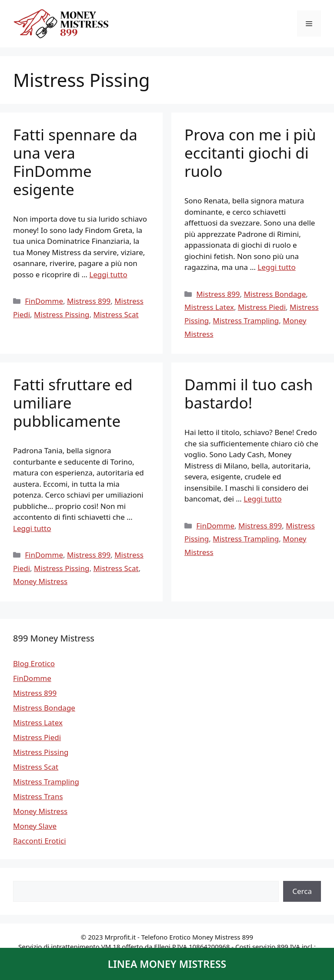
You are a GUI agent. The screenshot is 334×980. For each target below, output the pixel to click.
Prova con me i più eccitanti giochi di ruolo (250, 153)
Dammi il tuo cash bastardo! (249, 394)
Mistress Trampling (246, 321)
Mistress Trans (38, 796)
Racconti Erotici (40, 841)
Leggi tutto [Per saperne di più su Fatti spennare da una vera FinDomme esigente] (108, 274)
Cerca (302, 891)
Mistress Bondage (275, 294)
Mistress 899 (89, 301)
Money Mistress (40, 581)
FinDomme (44, 301)
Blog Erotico (34, 663)
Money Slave (35, 826)
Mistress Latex (209, 307)
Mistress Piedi (262, 307)
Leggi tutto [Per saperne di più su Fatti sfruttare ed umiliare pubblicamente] (32, 528)
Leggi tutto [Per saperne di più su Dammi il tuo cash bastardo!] (262, 499)
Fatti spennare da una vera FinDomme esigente (75, 162)
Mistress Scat (116, 314)
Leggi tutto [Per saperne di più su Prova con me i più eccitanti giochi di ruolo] (276, 267)
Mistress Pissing (62, 314)
